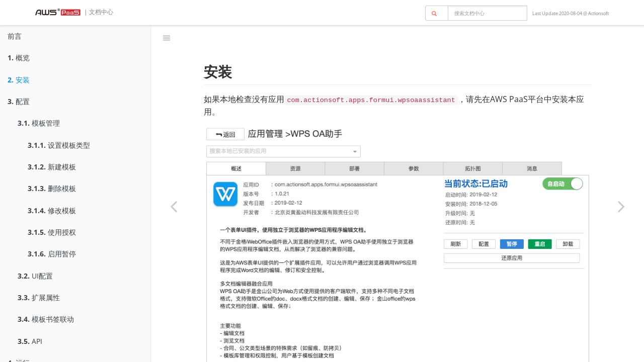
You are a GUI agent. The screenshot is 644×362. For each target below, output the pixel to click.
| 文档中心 (98, 12)
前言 (15, 36)
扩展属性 (39, 297)
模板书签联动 (46, 319)
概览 (19, 58)
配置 (19, 101)
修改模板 (52, 210)
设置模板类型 (59, 145)
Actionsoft (598, 13)
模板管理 (39, 123)
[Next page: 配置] (621, 206)
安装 (19, 80)
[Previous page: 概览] (174, 206)
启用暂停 (52, 254)
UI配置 (35, 276)
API (30, 341)
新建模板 (52, 167)
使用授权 (52, 232)
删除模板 (52, 188)
